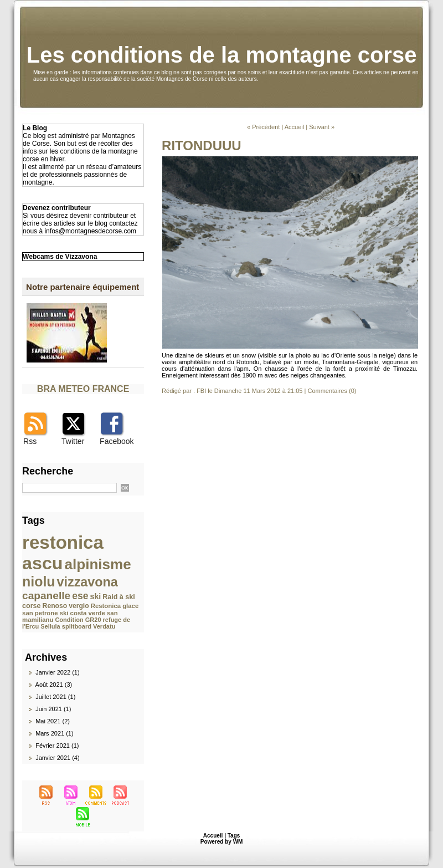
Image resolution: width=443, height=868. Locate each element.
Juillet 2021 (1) (55, 697)
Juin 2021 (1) (53, 709)
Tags (234, 836)
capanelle (46, 596)
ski (96, 596)
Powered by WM (222, 842)
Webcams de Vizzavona (60, 257)
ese (80, 596)
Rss (30, 441)
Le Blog (35, 128)
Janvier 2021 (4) (58, 758)
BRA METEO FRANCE (83, 389)
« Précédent (263, 127)
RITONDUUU (202, 145)
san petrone (40, 613)
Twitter (73, 441)
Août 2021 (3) (54, 685)
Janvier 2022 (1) (58, 672)
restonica (63, 542)
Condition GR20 (78, 620)
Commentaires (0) (332, 391)
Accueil (294, 127)
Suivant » (322, 127)
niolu (38, 581)
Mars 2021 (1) (54, 733)
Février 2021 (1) (57, 746)
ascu (42, 563)
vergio (79, 606)
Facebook (117, 441)
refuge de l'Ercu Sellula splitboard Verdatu (76, 623)
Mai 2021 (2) (53, 721)
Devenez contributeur (57, 208)
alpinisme (98, 564)
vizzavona (87, 582)
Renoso (55, 606)
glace (130, 606)
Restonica (106, 606)
